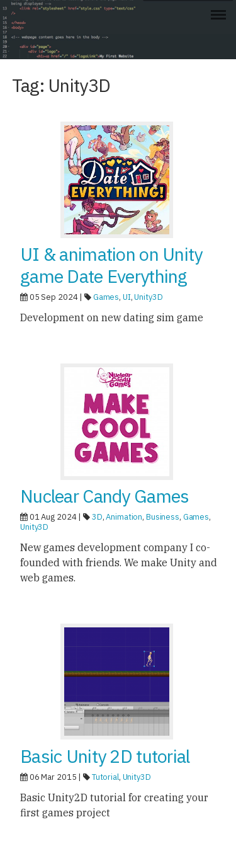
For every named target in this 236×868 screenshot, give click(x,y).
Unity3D (148, 297)
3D (97, 517)
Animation (124, 517)
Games (106, 297)
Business (163, 517)
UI (127, 297)
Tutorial (105, 777)
